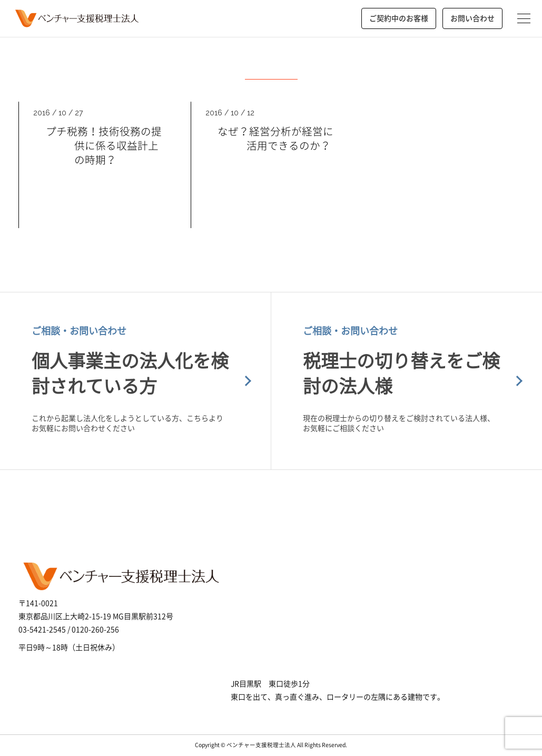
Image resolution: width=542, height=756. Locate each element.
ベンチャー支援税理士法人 (76, 18)
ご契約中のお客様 (399, 18)
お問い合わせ (472, 18)
